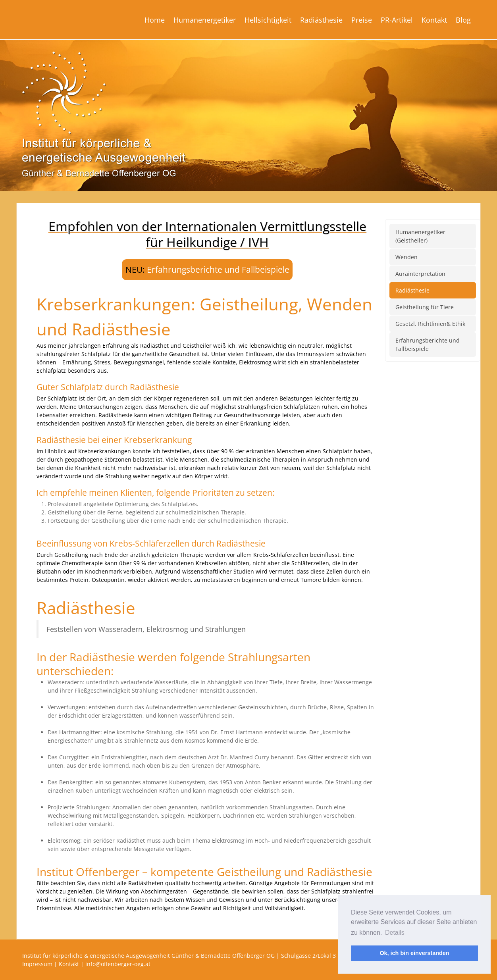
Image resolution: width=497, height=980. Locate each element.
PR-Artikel (397, 20)
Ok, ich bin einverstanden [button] (414, 953)
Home (155, 20)
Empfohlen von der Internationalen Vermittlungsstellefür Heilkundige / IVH (207, 234)
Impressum (37, 964)
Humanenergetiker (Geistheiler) (420, 236)
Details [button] (395, 933)
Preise (362, 20)
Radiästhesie (321, 20)
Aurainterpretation (420, 274)
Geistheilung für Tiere (425, 307)
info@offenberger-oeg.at (118, 964)
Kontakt (434, 20)
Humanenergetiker (205, 20)
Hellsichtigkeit (268, 20)
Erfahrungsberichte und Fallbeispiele (218, 270)
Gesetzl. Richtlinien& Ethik (430, 324)
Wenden (406, 257)
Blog (463, 20)
